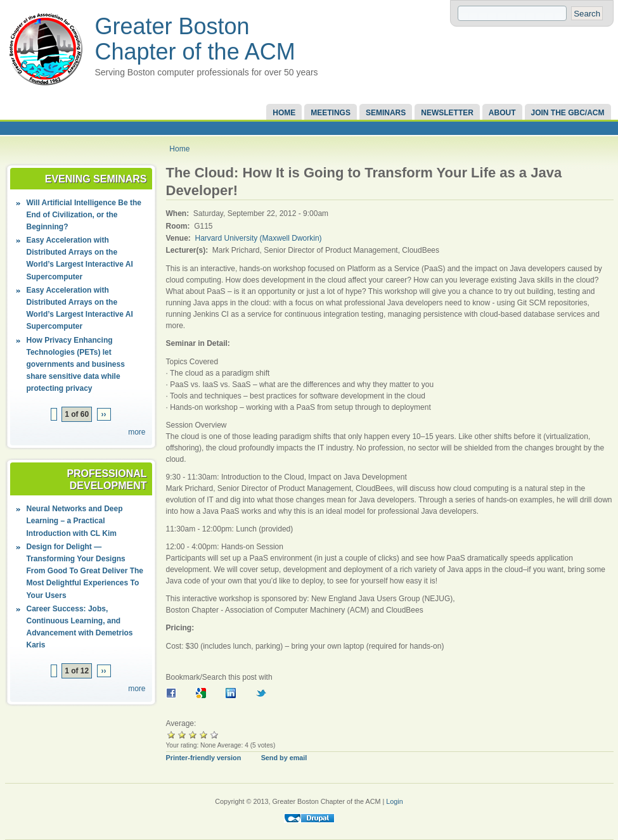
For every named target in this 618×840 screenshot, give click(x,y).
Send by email (284, 758)
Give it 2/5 (182, 735)
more (137, 432)
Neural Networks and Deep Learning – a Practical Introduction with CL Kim (75, 521)
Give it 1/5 (171, 735)
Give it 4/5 (204, 735)
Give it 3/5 (193, 735)
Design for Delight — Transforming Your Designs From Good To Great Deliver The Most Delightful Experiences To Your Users (85, 571)
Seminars (386, 113)
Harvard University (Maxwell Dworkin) (259, 238)
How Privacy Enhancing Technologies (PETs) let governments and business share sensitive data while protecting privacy (76, 365)
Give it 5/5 (215, 735)
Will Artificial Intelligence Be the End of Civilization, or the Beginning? (84, 215)
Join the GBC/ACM (568, 113)
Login (394, 801)
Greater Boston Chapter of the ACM (195, 39)
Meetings (331, 113)
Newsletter (447, 113)
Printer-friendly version (204, 758)
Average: (181, 723)
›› (104, 414)
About (502, 113)
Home (284, 113)
